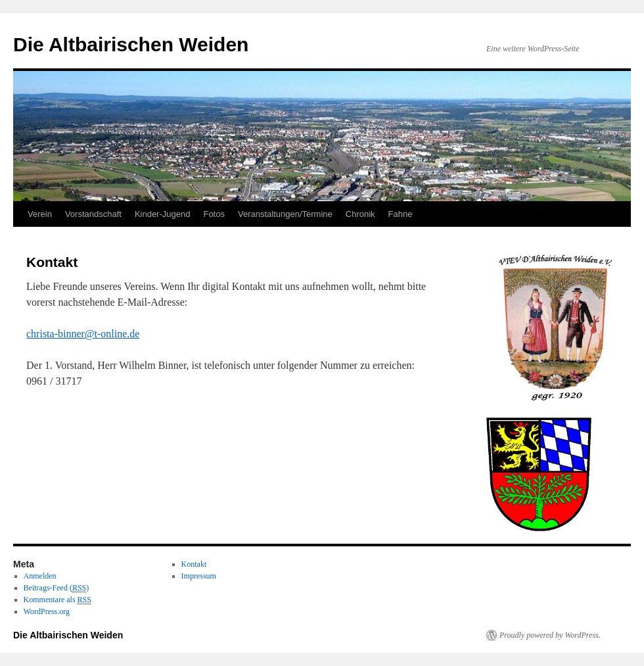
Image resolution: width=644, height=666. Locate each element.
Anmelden (40, 576)
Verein (40, 214)
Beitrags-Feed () (57, 588)
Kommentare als (57, 600)
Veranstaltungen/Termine (285, 214)
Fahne (401, 214)
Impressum (199, 576)
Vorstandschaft (93, 214)
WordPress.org (47, 611)
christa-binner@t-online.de (83, 334)
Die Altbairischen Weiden (131, 44)
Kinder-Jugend (163, 214)
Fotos (214, 214)
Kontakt (194, 564)
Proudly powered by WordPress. (550, 635)
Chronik (360, 214)
